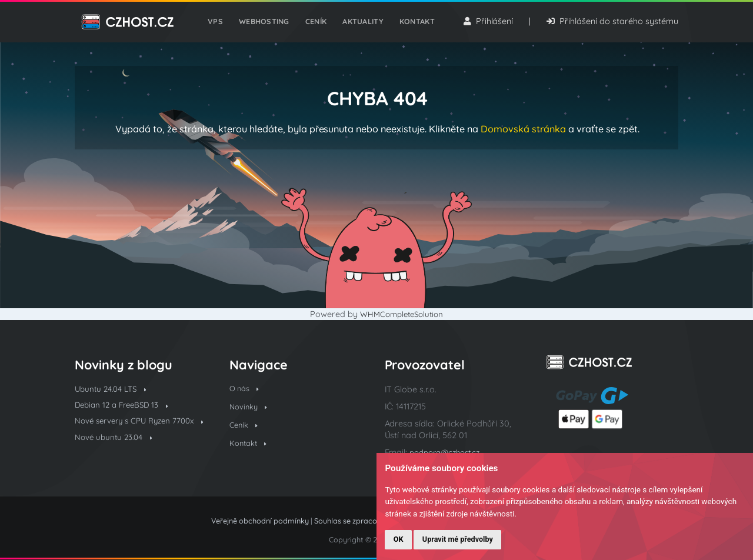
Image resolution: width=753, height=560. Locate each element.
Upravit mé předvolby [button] (458, 539)
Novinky (250, 409)
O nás (246, 389)
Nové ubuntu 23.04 (116, 452)
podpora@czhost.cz (449, 452)
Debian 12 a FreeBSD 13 (125, 406)
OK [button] (399, 539)
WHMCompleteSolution (402, 314)
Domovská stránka (523, 129)
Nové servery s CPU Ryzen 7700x (140, 428)
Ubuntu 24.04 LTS (114, 389)
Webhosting (266, 25)
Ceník (316, 25)
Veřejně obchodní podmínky (260, 521)
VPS (220, 25)
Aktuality (361, 25)
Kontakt (412, 25)
